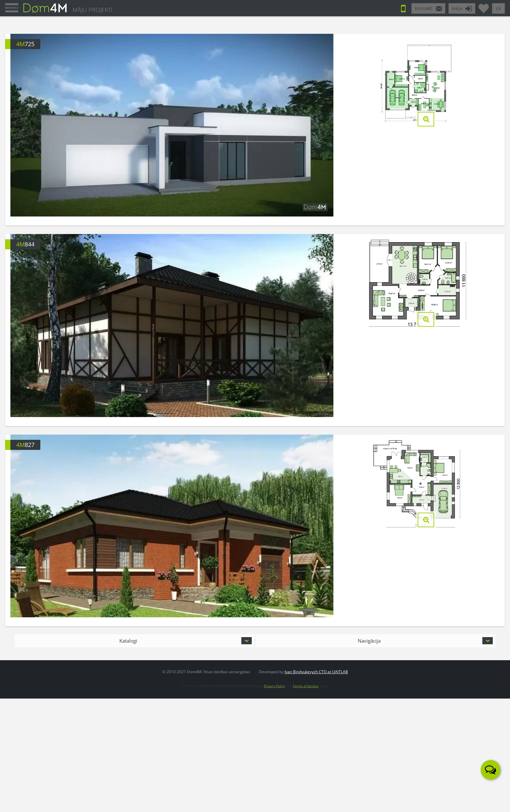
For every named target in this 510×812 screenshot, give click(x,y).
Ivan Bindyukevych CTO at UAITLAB (316, 672)
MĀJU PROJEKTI (93, 10)
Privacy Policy (274, 686)
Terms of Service (306, 686)
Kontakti (424, 8)
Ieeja (457, 8)
